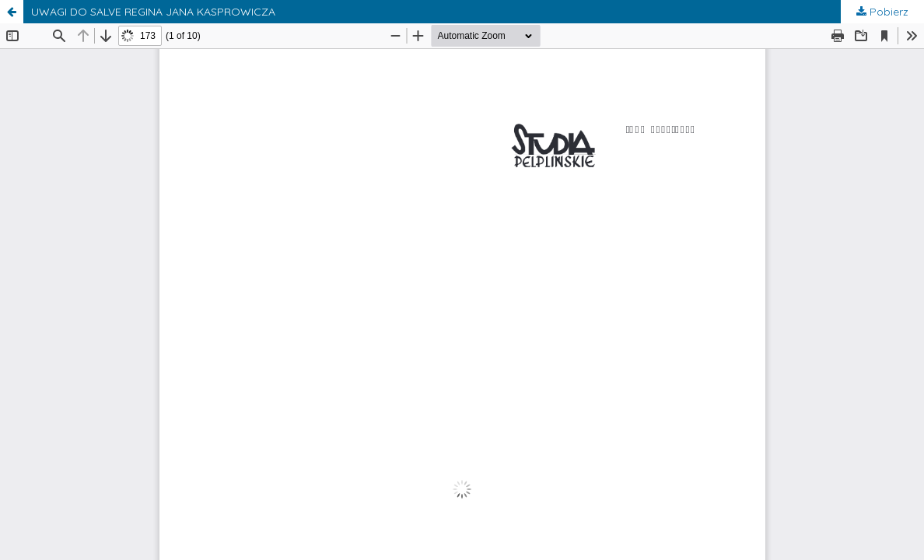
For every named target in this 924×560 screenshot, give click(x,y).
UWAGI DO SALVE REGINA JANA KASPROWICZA (153, 12)
